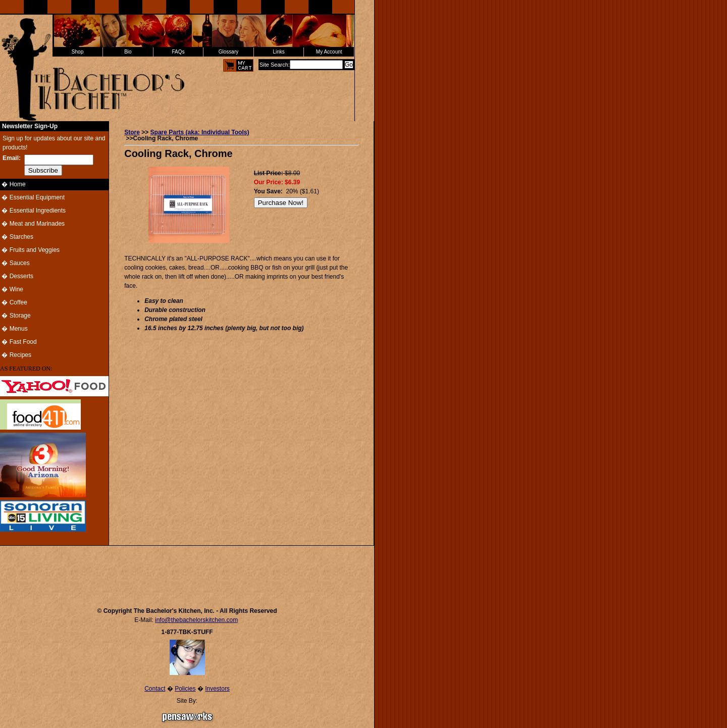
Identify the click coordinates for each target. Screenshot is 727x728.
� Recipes (16, 355)
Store (132, 132)
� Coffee (14, 302)
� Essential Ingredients (33, 211)
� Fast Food (18, 342)
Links (278, 52)
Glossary (228, 52)
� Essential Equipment (32, 197)
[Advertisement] (187, 571)
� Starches (17, 237)
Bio (128, 52)
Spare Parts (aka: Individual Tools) (200, 132)
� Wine (12, 289)
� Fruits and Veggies (30, 250)
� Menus (14, 329)
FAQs (178, 52)
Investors (217, 689)
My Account (329, 52)
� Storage (15, 316)
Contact (155, 689)
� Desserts (17, 276)
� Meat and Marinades (32, 224)
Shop (77, 52)
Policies (185, 689)
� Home (13, 184)
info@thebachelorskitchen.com (196, 620)
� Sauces (15, 263)
